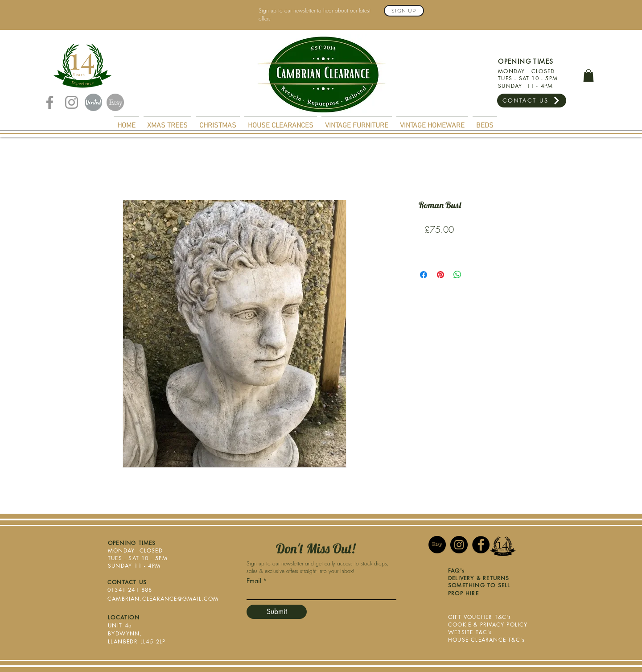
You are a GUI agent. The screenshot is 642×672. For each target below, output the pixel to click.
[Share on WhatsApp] (457, 275)
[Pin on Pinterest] (440, 275)
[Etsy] (115, 102)
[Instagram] (72, 102)
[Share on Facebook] (424, 275)
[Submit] (277, 612)
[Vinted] (93, 102)
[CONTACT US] (532, 101)
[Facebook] (50, 102)
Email (254, 581)
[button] (588, 76)
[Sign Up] (404, 11)
